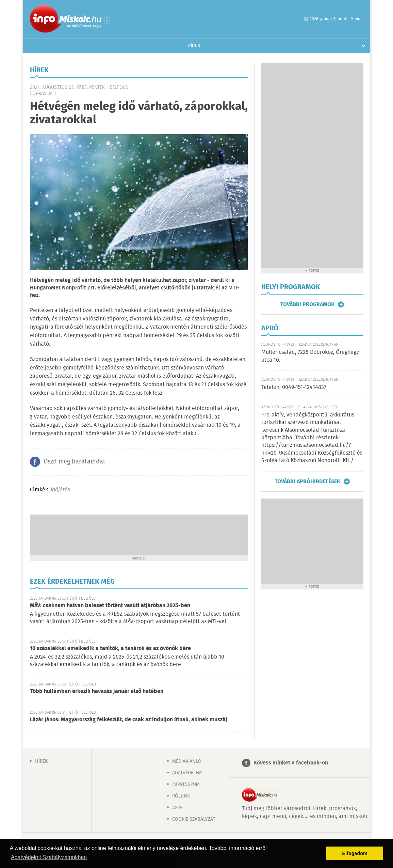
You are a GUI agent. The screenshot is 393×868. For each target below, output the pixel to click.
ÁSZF (177, 808)
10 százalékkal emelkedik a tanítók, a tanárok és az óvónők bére (110, 649)
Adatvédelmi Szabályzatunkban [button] (49, 857)
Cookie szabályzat (194, 819)
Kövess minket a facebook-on (291, 763)
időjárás (60, 490)
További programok (307, 304)
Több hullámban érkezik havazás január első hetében (97, 691)
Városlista (107, 19)
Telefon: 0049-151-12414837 (294, 387)
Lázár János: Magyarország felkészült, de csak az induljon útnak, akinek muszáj (129, 720)
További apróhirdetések (307, 482)
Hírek (194, 46)
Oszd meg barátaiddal (74, 462)
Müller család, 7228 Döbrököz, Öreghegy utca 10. (310, 356)
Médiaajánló (187, 761)
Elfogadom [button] (355, 853)
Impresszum (186, 785)
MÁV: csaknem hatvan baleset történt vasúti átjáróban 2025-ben (110, 606)
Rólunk (181, 796)
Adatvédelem (187, 773)
